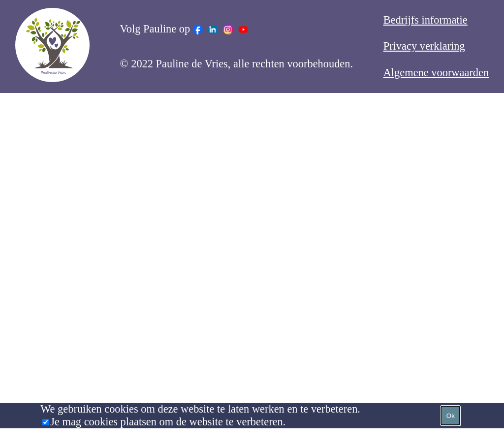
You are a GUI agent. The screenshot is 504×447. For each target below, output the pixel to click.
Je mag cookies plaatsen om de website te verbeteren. (168, 422)
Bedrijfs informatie (425, 20)
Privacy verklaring (424, 46)
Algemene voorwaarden (436, 73)
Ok (451, 416)
